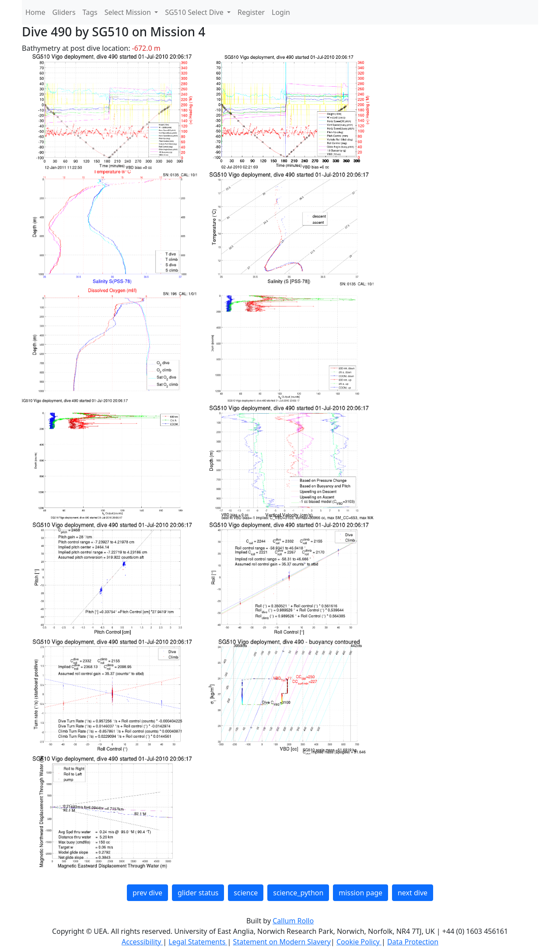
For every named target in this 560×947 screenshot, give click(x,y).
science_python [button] (298, 893)
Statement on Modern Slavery (282, 942)
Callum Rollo (293, 921)
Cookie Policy (359, 942)
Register (251, 12)
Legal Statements (198, 942)
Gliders (64, 12)
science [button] (246, 893)
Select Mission (129, 12)
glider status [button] (198, 893)
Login (281, 12)
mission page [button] (360, 893)
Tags (90, 12)
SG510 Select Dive (195, 12)
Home (35, 12)
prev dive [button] (147, 893)
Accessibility (142, 942)
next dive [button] (413, 893)
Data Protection (413, 942)
